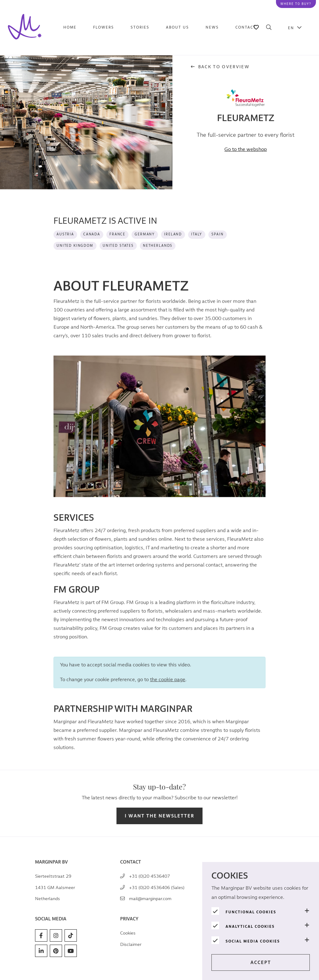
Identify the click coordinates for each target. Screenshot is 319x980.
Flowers (104, 27)
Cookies (128, 933)
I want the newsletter (159, 816)
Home (70, 27)
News (212, 27)
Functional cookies (251, 912)
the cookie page (168, 686)
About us (177, 27)
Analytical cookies (250, 927)
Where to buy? (296, 4)
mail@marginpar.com (150, 899)
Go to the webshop (246, 150)
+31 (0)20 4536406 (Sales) (157, 888)
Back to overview (220, 67)
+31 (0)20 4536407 (150, 876)
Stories (140, 27)
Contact (246, 27)
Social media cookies (253, 941)
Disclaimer (131, 945)
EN (291, 28)
